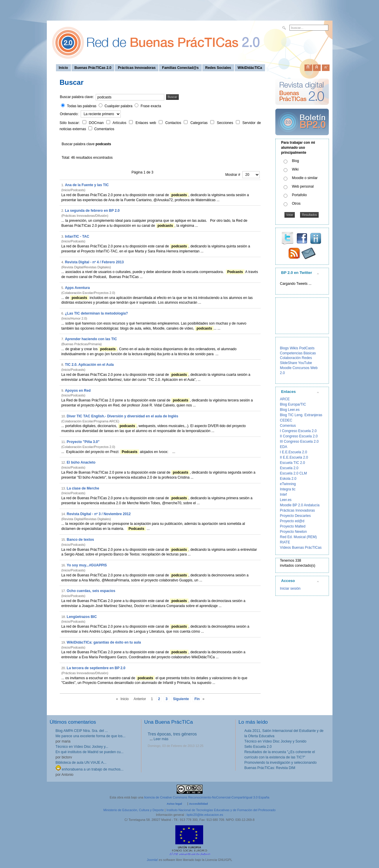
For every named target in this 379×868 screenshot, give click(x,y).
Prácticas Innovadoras (298, 510)
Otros (296, 204)
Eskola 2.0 (288, 479)
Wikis (294, 348)
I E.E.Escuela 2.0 (294, 452)
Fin (197, 699)
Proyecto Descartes (296, 516)
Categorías (200, 123)
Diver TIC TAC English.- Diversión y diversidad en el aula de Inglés (123, 416)
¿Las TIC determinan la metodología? (96, 313)
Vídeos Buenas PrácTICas (301, 548)
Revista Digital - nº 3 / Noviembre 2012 (99, 514)
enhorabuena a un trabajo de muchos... (90, 769)
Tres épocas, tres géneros (172, 734)
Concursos (301, 368)
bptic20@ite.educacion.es (205, 815)
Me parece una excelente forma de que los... (91, 736)
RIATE (285, 542)
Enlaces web (147, 123)
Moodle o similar (305, 178)
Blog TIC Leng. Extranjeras (301, 415)
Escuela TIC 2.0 (293, 463)
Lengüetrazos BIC (82, 617)
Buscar (173, 97)
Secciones (226, 123)
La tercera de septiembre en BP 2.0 (96, 668)
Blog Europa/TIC (293, 404)
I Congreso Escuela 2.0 (298, 431)
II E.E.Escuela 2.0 (294, 457)
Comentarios (104, 129)
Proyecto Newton (293, 532)
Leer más (161, 739)
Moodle (286, 368)
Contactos (174, 123)
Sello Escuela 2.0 (258, 747)
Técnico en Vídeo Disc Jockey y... (82, 747)
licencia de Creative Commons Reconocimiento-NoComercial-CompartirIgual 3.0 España (207, 797)
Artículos (120, 123)
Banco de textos (81, 540)
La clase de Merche (83, 488)
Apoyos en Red (78, 391)
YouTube (305, 363)
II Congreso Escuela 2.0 (299, 436)
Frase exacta (151, 106)
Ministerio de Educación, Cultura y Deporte (134, 810)
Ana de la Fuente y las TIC (87, 185)
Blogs (284, 348)
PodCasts (307, 348)
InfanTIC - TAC (77, 237)
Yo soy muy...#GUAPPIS (87, 565)
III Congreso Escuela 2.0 (299, 442)
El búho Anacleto (81, 462)
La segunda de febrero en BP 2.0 (92, 211)
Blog (295, 161)
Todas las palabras (82, 106)
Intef (283, 495)
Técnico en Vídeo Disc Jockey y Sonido (275, 741)
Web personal (303, 186)
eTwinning (288, 484)
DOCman (97, 123)
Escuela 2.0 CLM (293, 473)
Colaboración (291, 358)
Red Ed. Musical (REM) (298, 537)
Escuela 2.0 (289, 468)
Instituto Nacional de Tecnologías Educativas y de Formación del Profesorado (221, 810)
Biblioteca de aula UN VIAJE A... (81, 763)
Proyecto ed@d (292, 521)
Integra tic (288, 489)
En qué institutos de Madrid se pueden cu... (90, 752)
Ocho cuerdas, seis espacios (91, 591)
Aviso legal (174, 804)
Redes (307, 358)
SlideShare (289, 363)
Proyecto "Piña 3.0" (83, 442)
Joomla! (153, 860)
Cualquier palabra (119, 106)
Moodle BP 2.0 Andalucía (300, 505)
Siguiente (181, 699)
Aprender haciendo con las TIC (91, 339)
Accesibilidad (198, 804)
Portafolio (299, 195)
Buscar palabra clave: (77, 97)
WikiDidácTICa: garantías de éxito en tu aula (104, 642)
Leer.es (286, 500)
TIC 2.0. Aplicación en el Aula (89, 365)
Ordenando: (70, 114)
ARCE (285, 399)
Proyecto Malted (293, 526)
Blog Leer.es (290, 410)
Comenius (288, 426)
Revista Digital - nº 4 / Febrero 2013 (94, 262)
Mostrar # (233, 175)
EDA (284, 447)
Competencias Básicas (298, 353)
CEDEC (286, 420)
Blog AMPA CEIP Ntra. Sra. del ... (82, 731)
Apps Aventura (77, 288)
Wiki (295, 169)
